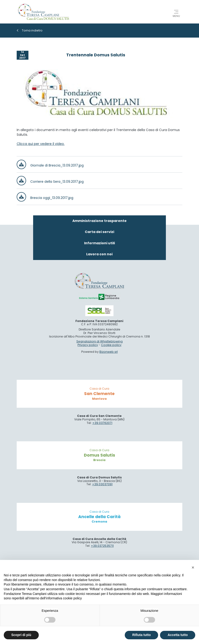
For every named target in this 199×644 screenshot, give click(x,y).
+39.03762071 (102, 423)
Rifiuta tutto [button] (142, 635)
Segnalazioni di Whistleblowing (99, 341)
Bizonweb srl (109, 352)
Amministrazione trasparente (99, 221)
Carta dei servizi (99, 232)
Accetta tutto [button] (178, 635)
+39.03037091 (102, 484)
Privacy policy (88, 345)
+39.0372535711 (102, 546)
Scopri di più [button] (21, 635)
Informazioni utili (99, 243)
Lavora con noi (99, 254)
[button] (193, 567)
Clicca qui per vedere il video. (41, 144)
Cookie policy (111, 345)
